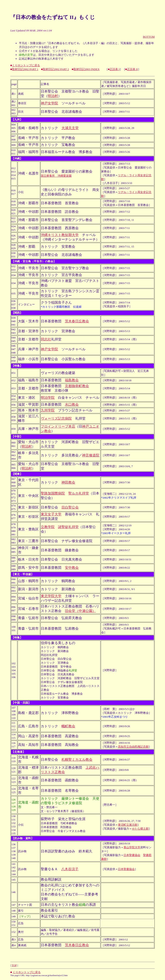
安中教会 (72, 568)
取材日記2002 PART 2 (56, 69)
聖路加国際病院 (53, 493)
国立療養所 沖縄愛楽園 (56, 176)
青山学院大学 (132, 847)
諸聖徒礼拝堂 (68, 527)
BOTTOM (149, 37)
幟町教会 (68, 726)
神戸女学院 (49, 103)
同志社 (46, 339)
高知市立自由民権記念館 (133, 747)
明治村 (53, 96)
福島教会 (72, 380)
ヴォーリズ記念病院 (56, 418)
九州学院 (48, 410)
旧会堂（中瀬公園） (80, 611)
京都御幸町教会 (77, 386)
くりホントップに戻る (26, 65)
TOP (14, 965)
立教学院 (48, 527)
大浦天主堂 (70, 128)
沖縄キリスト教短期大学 (60, 235)
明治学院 (48, 398)
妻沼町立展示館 (128, 825)
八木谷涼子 (70, 869)
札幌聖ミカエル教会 (77, 760)
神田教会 (68, 482)
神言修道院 (91, 455)
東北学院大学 (51, 596)
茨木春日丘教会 (77, 321)
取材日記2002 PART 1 (25, 69)
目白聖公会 (70, 507)
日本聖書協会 (132, 855)
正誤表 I (115, 69)
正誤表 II (132, 69)
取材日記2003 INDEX (87, 69)
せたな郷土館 (140, 829)
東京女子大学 (51, 514)
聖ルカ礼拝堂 (79, 493)
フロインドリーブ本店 (58, 426)
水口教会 (72, 404)
